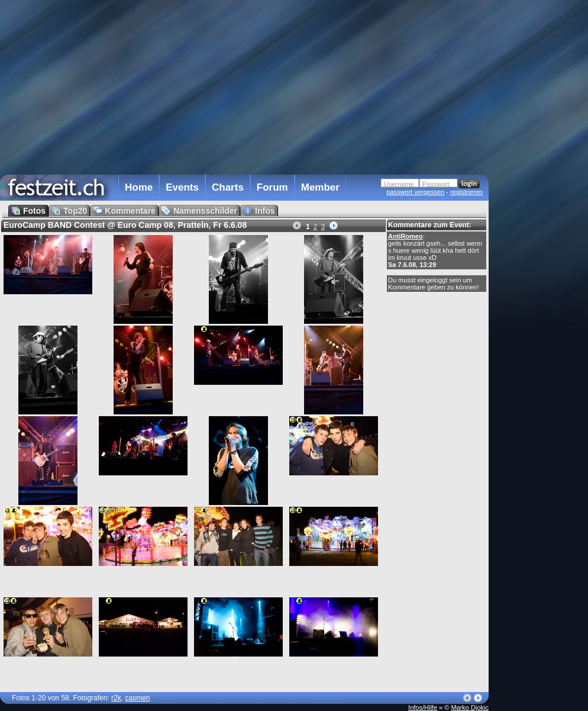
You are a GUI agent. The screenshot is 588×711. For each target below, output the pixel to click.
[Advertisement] (541, 239)
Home (139, 187)
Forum (272, 187)
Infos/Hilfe (423, 707)
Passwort (436, 184)
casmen (137, 698)
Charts (228, 187)
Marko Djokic (470, 707)
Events (182, 187)
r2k (116, 698)
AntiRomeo (406, 236)
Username (399, 184)
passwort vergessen (415, 192)
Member (320, 187)
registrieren (466, 192)
